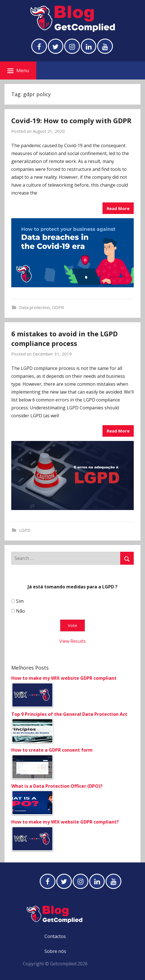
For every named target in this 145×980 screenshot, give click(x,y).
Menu (18, 70)
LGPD (25, 530)
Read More (118, 208)
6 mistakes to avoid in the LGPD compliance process (64, 338)
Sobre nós (55, 951)
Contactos (55, 936)
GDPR (58, 307)
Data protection (34, 307)
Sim (20, 601)
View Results (73, 641)
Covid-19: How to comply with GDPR (71, 121)
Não (21, 611)
